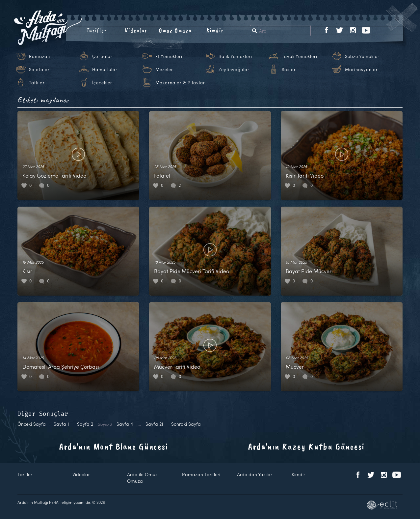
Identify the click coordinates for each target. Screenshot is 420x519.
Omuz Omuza (175, 30)
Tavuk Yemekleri (300, 56)
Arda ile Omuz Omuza (142, 478)
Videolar (136, 30)
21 (154, 424)
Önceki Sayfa (32, 424)
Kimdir (215, 30)
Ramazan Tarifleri (201, 474)
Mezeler (164, 70)
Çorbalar (102, 56)
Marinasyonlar (361, 70)
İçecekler (102, 83)
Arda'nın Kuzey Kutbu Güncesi (306, 446)
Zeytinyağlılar (234, 70)
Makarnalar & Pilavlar (180, 83)
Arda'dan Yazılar (255, 474)
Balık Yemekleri (235, 56)
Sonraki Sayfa (186, 424)
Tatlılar (37, 83)
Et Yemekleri (169, 56)
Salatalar (39, 70)
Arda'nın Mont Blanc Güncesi (114, 446)
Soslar (289, 70)
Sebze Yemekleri (363, 56)
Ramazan (39, 56)
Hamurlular (105, 70)
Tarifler (97, 30)
